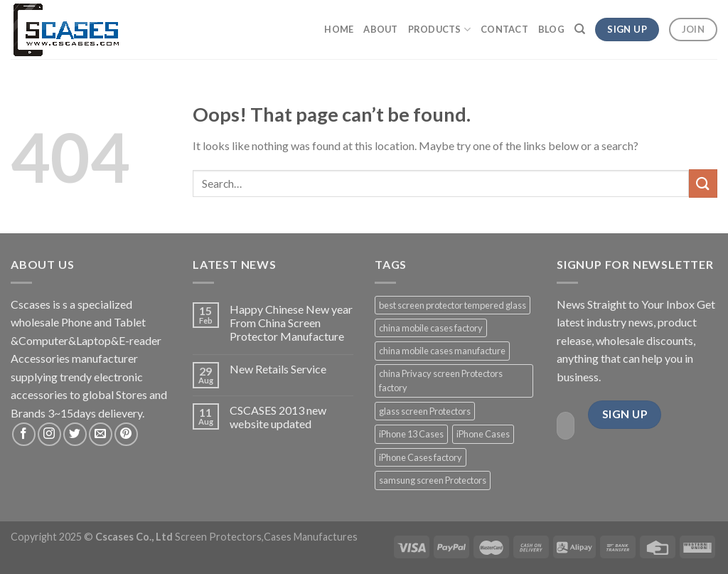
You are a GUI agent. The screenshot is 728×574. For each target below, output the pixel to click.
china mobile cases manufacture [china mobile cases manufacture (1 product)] (442, 351)
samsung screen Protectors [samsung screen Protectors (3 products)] (433, 480)
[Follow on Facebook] (24, 434)
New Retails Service (278, 369)
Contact (504, 29)
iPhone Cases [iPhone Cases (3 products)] (483, 434)
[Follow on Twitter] (75, 434)
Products (440, 30)
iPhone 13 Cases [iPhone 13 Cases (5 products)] (411, 434)
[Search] (580, 29)
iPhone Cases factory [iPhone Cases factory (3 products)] (421, 457)
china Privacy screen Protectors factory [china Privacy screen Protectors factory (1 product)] (441, 381)
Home (339, 29)
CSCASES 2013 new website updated (278, 417)
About (380, 29)
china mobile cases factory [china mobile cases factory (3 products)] (431, 328)
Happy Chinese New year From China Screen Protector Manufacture (291, 323)
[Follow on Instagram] (49, 434)
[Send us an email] (101, 434)
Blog (551, 29)
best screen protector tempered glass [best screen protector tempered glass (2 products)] (453, 305)
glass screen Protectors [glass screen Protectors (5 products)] (425, 411)
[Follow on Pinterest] (126, 434)
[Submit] (703, 183)
